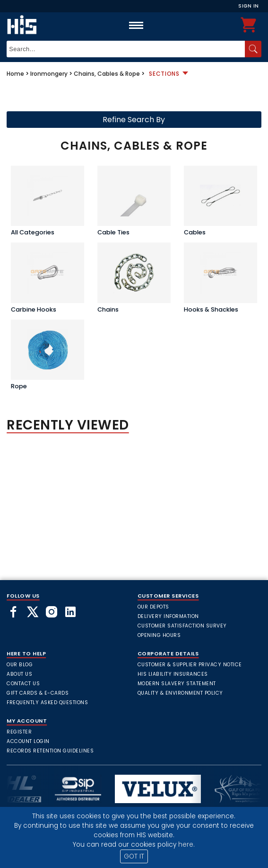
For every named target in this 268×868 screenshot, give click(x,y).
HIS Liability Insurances (173, 674)
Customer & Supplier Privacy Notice (190, 665)
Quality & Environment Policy (180, 693)
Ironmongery (49, 74)
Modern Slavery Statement (177, 684)
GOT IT (134, 856)
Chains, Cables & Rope (107, 74)
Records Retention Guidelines (50, 751)
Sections (164, 74)
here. (186, 845)
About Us (19, 674)
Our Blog (20, 665)
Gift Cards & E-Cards (38, 693)
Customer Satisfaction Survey (182, 626)
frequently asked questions (47, 702)
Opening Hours (159, 635)
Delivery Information (168, 616)
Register (19, 732)
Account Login (28, 741)
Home (15, 74)
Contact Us (23, 684)
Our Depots (153, 607)
